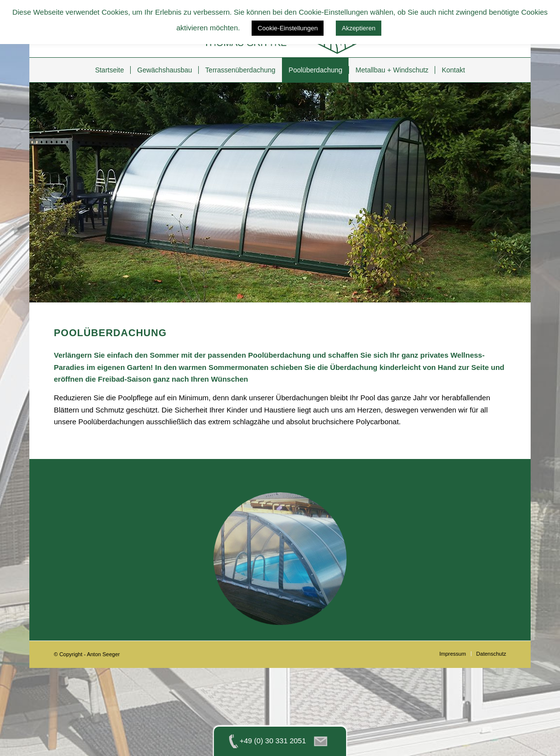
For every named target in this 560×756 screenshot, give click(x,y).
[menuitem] (109, 70)
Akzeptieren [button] (359, 28)
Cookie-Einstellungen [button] (288, 28)
